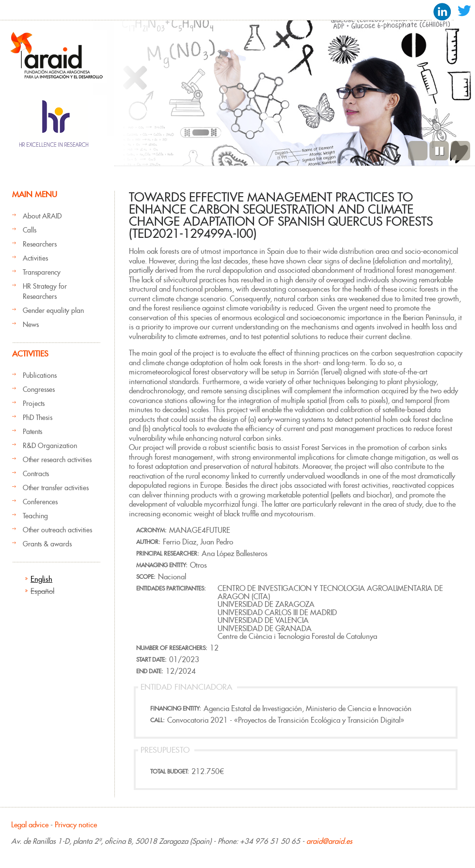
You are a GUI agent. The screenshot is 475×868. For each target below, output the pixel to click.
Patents (32, 432)
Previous (418, 151)
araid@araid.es (329, 841)
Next (460, 151)
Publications (40, 375)
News (31, 325)
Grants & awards (47, 544)
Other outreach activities (57, 530)
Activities (35, 258)
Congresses (39, 389)
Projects (34, 403)
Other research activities (57, 460)
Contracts (36, 474)
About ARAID (42, 216)
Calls (30, 230)
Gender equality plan (53, 310)
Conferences (40, 502)
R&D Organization (50, 446)
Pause (439, 151)
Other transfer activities (56, 488)
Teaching (35, 516)
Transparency (42, 272)
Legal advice (30, 825)
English (41, 579)
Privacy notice (76, 825)
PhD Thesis (38, 418)
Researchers (40, 244)
